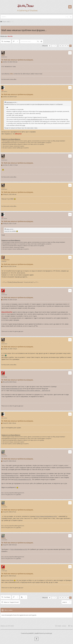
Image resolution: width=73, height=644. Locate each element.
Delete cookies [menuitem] (62, 626)
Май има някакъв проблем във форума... (24, 30)
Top (71, 626)
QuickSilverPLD (5, 260)
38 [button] (68, 46)
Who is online (8, 610)
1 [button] (56, 46)
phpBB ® (31, 633)
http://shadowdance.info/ (10, 475)
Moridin (10, 36)
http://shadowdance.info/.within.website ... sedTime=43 (31, 391)
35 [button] (60, 46)
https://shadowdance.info (40, 475)
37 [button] (65, 46)
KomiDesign (49, 633)
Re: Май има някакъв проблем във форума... (18, 60)
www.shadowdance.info (47, 111)
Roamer (4, 454)
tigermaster (10, 102)
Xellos (3, 55)
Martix (3, 293)
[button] (50, 46)
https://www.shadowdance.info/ (46, 516)
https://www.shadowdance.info (12, 389)
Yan (2, 90)
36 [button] (63, 46)
